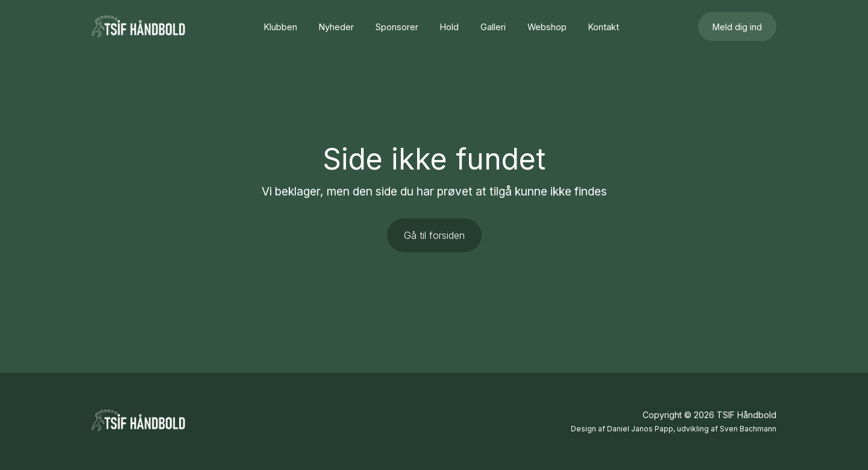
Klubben (281, 27)
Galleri (493, 27)
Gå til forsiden (434, 235)
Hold (449, 27)
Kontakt (604, 27)
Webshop (547, 27)
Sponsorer (397, 27)
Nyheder (336, 27)
